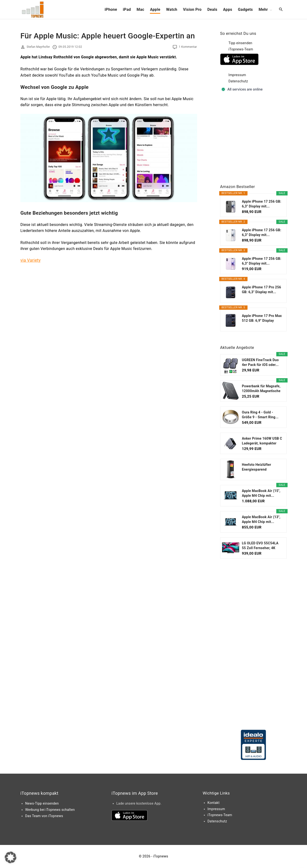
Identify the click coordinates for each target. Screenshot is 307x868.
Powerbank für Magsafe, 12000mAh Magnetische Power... (261, 389)
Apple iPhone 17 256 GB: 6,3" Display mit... (262, 204)
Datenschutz (238, 81)
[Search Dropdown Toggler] (281, 10)
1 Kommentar (188, 47)
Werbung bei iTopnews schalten (50, 810)
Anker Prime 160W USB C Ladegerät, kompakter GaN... (262, 441)
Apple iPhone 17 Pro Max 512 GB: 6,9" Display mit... (262, 318)
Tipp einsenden (240, 43)
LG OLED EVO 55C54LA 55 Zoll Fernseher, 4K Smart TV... (260, 546)
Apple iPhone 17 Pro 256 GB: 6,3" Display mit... (262, 290)
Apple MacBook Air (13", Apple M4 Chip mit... (261, 519)
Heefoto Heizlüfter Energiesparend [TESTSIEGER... (257, 467)
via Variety (30, 260)
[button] (11, 857)
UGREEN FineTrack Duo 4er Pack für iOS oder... (260, 362)
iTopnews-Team (241, 49)
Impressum (237, 75)
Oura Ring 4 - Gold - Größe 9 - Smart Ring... (260, 415)
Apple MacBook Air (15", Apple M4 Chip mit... (261, 493)
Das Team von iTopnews (44, 816)
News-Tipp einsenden (42, 803)
